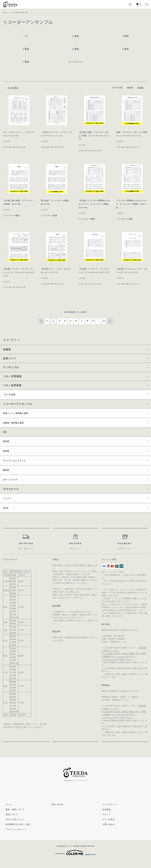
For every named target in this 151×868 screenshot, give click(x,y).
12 (103, 321)
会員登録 (104, 818)
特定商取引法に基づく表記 (15, 833)
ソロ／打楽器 (11, 394)
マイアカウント (107, 813)
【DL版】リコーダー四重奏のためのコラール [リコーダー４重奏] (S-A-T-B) (95, 204)
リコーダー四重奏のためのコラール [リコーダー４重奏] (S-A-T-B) (132, 204)
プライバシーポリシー (13, 838)
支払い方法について (12, 828)
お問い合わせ (106, 833)
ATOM (60, 813)
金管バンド (10, 357)
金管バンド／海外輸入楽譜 (19, 414)
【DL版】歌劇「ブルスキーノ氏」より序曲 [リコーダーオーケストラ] (94, 136)
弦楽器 (7, 454)
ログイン (104, 823)
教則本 (7, 475)
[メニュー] (147, 4)
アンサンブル (11, 366)
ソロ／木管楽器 (12, 375)
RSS (53, 813)
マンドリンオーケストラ (18, 465)
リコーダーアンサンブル (22, 12)
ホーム (6, 12)
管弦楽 (7, 444)
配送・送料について (12, 818)
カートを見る (106, 828)
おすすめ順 (117, 88)
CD (5, 434)
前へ (42, 321)
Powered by (75, 861)
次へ (109, 321)
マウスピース (11, 496)
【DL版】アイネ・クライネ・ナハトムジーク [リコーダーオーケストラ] (19, 272)
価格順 (130, 88)
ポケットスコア (12, 486)
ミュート (8, 505)
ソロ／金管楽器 (12, 384)
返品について (9, 823)
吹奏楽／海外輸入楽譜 (16, 424)
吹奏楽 (7, 349)
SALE (6, 516)
